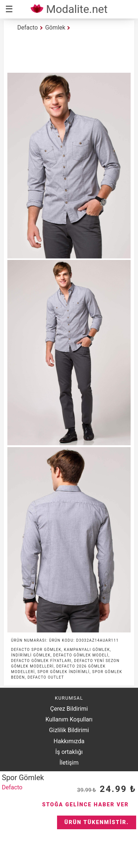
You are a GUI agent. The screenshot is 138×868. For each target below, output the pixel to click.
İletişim (69, 763)
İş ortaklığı (69, 752)
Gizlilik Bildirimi (69, 730)
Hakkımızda (69, 741)
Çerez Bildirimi (69, 709)
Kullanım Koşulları (69, 719)
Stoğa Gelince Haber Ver (85, 805)
